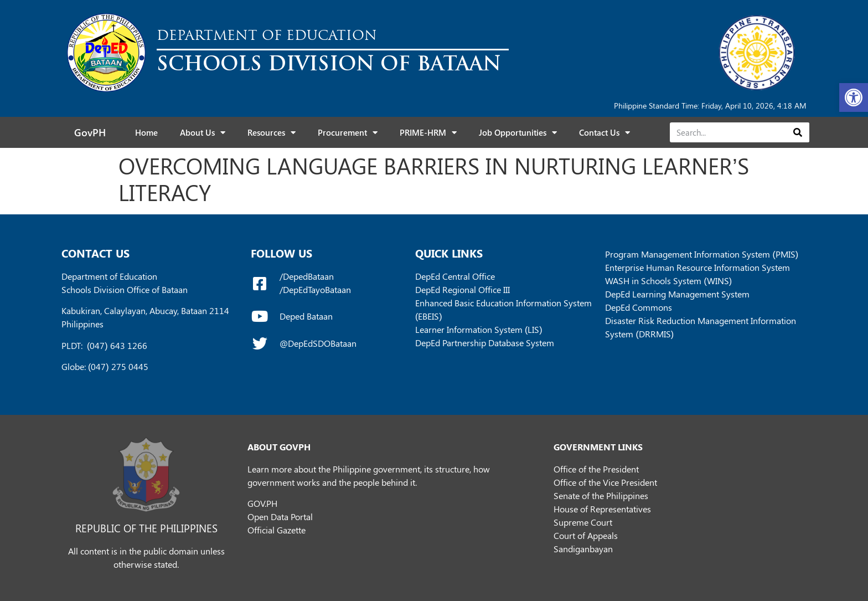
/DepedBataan (307, 276)
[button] (854, 97)
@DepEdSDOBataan (318, 343)
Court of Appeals (586, 535)
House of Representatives (602, 509)
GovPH (90, 132)
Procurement (348, 133)
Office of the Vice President (605, 482)
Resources (272, 133)
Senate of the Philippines (601, 495)
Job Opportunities (518, 133)
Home (146, 132)
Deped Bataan (306, 316)
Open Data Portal (280, 517)
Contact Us (604, 133)
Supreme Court (583, 522)
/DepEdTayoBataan (315, 289)
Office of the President (596, 469)
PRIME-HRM (428, 133)
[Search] (797, 132)
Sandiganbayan (583, 549)
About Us (203, 133)
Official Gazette (277, 530)
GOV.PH (262, 503)
